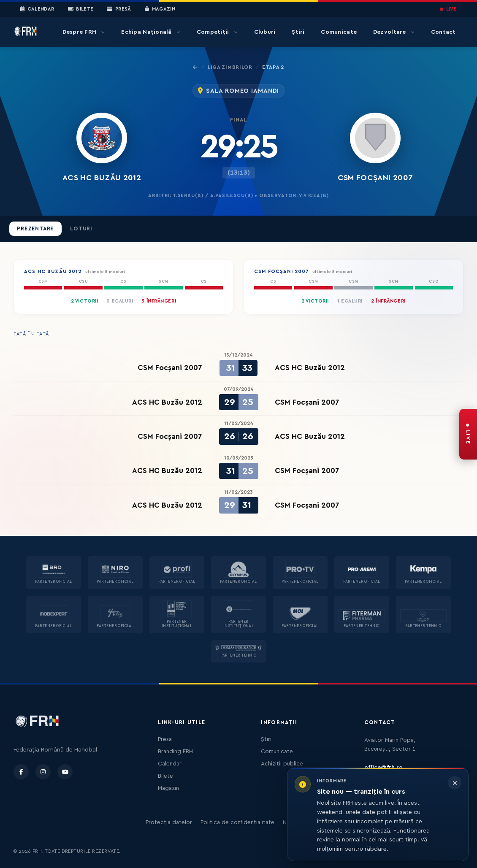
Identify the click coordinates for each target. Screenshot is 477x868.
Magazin (160, 9)
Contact (443, 32)
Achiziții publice (282, 764)
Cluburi (265, 32)
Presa (165, 739)
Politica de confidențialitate (237, 822)
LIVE (448, 9)
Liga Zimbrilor (230, 67)
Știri (298, 32)
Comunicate (339, 32)
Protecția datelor (169, 822)
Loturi (81, 229)
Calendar (37, 9)
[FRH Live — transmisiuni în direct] (468, 434)
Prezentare (35, 229)
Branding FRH (175, 752)
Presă (119, 9)
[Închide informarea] (455, 783)
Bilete (81, 9)
